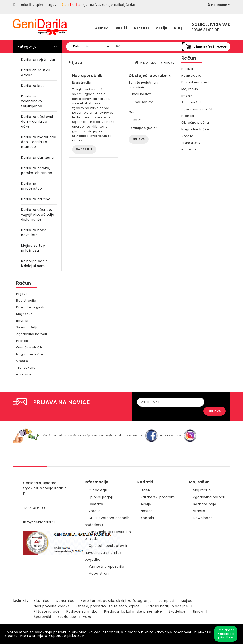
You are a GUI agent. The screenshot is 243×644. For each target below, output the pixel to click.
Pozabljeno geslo (31, 307)
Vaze (87, 617)
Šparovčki (42, 617)
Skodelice (177, 611)
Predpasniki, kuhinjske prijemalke (133, 611)
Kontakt (142, 28)
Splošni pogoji (101, 497)
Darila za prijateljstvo (31, 186)
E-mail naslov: (140, 94)
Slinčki (198, 611)
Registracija (26, 300)
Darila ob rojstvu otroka (36, 73)
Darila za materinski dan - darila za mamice (39, 142)
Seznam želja (27, 327)
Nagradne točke (30, 354)
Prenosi (23, 341)
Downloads (203, 518)
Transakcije (26, 368)
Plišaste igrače (47, 611)
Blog (178, 28)
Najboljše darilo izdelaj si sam (34, 263)
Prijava (22, 294)
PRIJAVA (215, 411)
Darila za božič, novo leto (34, 232)
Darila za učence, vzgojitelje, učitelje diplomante (38, 215)
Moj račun (24, 314)
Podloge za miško (82, 611)
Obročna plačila (30, 347)
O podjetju (98, 490)
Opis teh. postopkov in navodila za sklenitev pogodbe (107, 553)
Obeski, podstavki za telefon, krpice (108, 606)
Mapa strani (99, 573)
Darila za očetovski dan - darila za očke (38, 121)
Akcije (162, 28)
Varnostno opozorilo (106, 566)
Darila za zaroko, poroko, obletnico (37, 170)
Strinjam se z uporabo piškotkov (226, 634)
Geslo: (134, 112)
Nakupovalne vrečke (52, 606)
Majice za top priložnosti (33, 248)
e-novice (24, 374)
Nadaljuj (84, 149)
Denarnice (65, 601)
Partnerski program (158, 497)
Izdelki (121, 28)
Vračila (22, 361)
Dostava (96, 504)
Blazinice (42, 601)
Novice (147, 511)
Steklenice (67, 617)
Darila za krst (33, 86)
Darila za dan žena (37, 157)
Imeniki (22, 321)
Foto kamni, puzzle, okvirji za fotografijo (116, 601)
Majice (187, 601)
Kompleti (166, 601)
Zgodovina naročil (32, 334)
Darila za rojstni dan (39, 59)
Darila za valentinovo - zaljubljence (33, 101)
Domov (101, 28)
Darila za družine (36, 199)
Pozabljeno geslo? (143, 128)
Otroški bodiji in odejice (167, 606)
